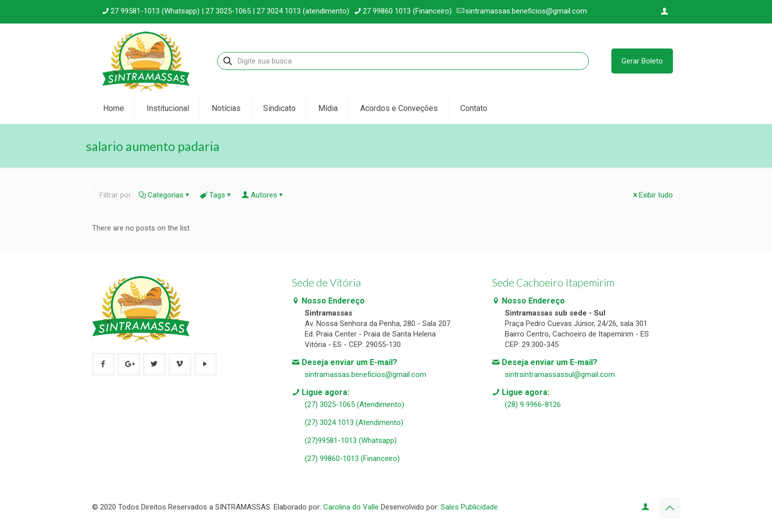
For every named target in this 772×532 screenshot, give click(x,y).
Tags (216, 195)
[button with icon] (103, 364)
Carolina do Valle (351, 507)
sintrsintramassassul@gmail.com (560, 374)
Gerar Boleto (642, 61)
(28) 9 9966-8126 (533, 404)
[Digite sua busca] (403, 61)
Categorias (165, 195)
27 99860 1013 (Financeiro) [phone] (407, 11)
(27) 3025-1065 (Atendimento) (354, 404)
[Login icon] (665, 11)
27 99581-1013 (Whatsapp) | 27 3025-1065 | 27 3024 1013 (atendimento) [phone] (230, 11)
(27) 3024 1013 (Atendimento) (354, 422)
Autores (263, 195)
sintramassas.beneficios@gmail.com (365, 374)
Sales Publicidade (469, 507)
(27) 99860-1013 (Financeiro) (352, 458)
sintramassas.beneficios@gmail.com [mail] (526, 11)
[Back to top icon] (670, 508)
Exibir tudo (652, 195)
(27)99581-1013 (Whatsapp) (351, 440)
